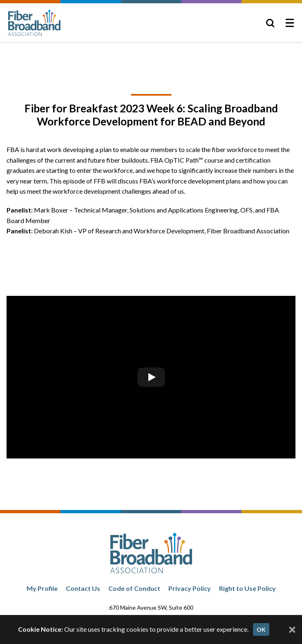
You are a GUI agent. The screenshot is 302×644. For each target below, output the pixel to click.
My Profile (42, 588)
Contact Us (83, 588)
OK (261, 629)
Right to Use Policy (247, 588)
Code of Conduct (134, 588)
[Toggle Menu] (290, 23)
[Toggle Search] (270, 23)
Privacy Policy (190, 588)
